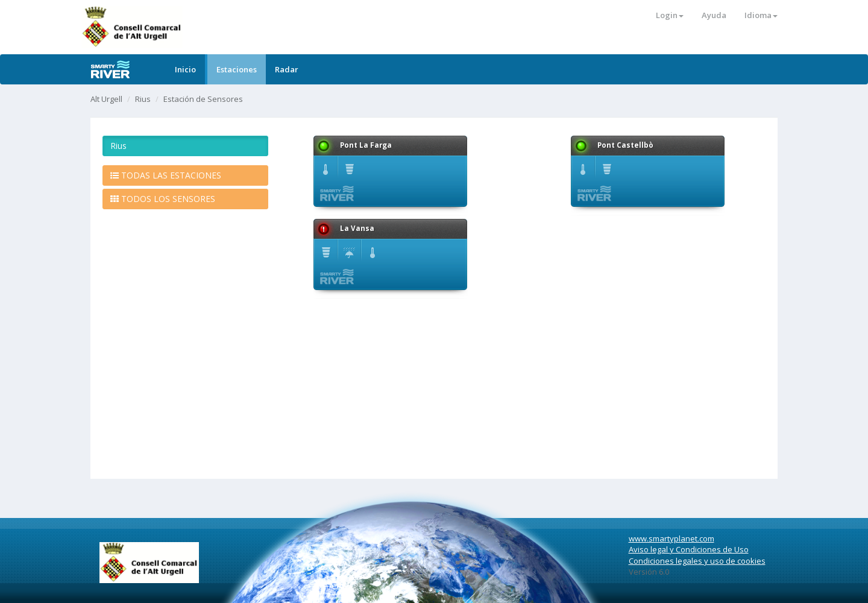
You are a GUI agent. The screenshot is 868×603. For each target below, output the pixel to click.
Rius (143, 99)
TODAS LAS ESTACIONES (166, 175)
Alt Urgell (106, 99)
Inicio (185, 69)
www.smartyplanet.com (671, 538)
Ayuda (714, 15)
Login (670, 15)
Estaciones (237, 69)
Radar (287, 69)
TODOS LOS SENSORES (163, 199)
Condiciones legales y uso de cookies (697, 561)
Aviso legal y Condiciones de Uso (689, 549)
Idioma (761, 15)
